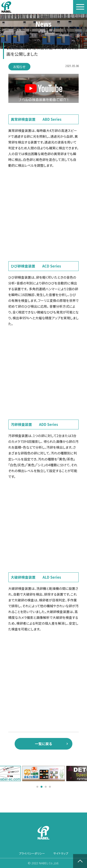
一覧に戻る (43, 744)
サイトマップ (61, 853)
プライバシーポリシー (32, 853)
